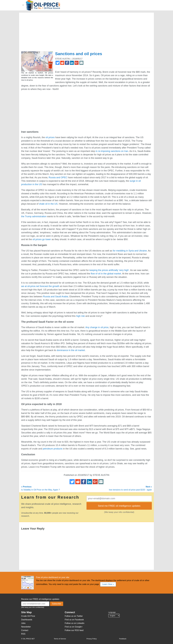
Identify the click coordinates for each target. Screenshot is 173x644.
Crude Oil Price (28, 616)
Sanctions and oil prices (79, 54)
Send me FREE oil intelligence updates (119, 506)
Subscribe (57, 604)
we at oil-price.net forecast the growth (40, 286)
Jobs (23, 623)
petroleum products (53, 449)
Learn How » (108, 584)
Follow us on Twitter (74, 616)
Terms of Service (60, 639)
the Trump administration (34, 216)
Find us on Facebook (74, 620)
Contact (25, 630)
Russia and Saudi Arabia (56, 297)
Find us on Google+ (74, 627)
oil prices (50, 137)
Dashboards (27, 620)
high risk (80, 316)
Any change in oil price (97, 327)
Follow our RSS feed (74, 630)
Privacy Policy (92, 639)
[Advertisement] (83, 33)
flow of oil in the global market (106, 274)
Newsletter (26, 627)
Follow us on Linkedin (75, 623)
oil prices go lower (42, 239)
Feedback (123, 639)
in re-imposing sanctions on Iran (112, 151)
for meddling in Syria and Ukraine (130, 251)
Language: (112, 612)
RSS (23, 634)
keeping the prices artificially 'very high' (109, 270)
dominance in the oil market (71, 350)
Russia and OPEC (58, 177)
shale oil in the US (48, 204)
